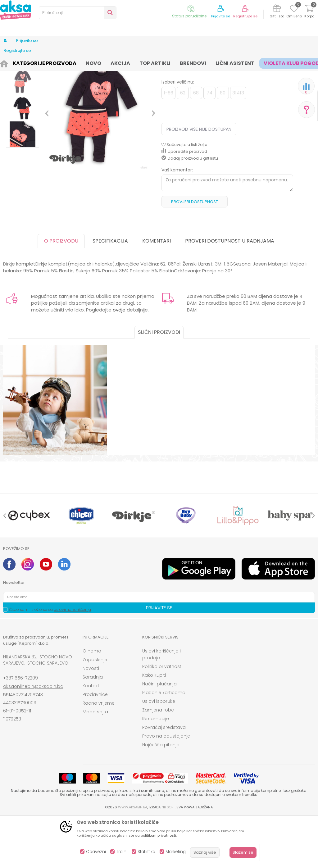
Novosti (91, 720)
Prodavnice (95, 746)
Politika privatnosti (162, 718)
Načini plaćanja (159, 735)
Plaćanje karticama (164, 744)
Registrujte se (245, 16)
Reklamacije (156, 770)
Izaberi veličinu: (178, 133)
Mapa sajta (95, 763)
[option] (23, 109)
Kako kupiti (154, 726)
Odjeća (53, 63)
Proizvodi (33, 63)
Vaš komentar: (177, 221)
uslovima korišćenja (72, 661)
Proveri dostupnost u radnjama (230, 292)
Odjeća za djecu (80, 63)
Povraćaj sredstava (164, 779)
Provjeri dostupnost (195, 253)
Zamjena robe (158, 761)
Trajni (122, 852)
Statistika (146, 852)
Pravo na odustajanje (166, 787)
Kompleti (109, 63)
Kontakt (91, 737)
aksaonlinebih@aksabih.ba (33, 738)
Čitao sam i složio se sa (50, 661)
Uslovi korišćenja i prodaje (161, 706)
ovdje (119, 361)
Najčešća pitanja (161, 796)
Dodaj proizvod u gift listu (190, 209)
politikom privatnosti (158, 835)
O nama (92, 702)
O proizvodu (61, 292)
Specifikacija (110, 292)
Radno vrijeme (99, 754)
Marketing (176, 852)
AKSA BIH (11, 63)
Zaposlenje (95, 711)
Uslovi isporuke (159, 752)
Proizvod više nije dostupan (199, 180)
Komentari (157, 292)
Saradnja (93, 728)
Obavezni (96, 852)
